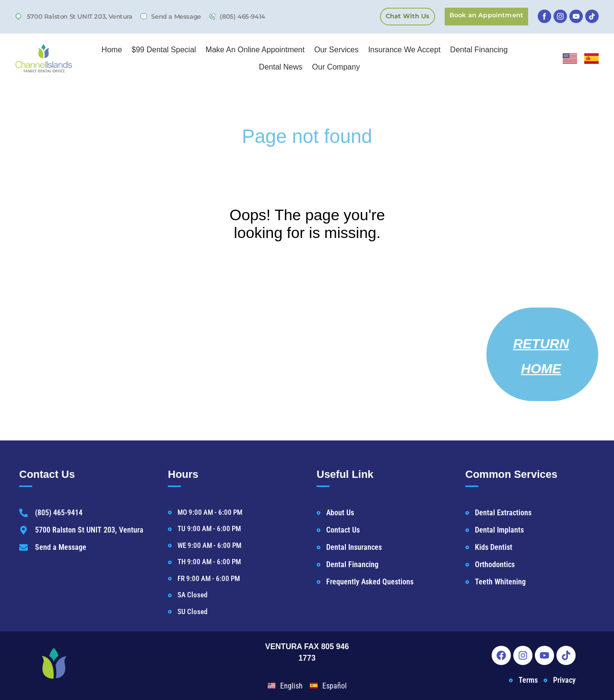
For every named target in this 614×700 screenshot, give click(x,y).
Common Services (511, 474)
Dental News (281, 67)
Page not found (307, 136)
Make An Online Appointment (255, 50)
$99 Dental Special (164, 50)
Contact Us (47, 474)
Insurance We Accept (404, 50)
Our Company (336, 67)
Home (112, 50)
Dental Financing (479, 50)
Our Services (336, 50)
